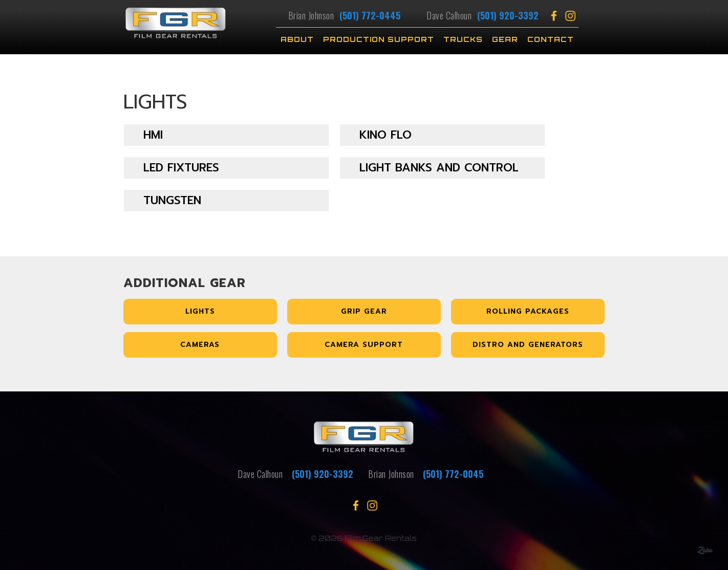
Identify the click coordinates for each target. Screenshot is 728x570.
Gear (505, 39)
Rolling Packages (528, 311)
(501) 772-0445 (370, 15)
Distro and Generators (528, 345)
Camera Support (364, 345)
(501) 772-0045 (453, 474)
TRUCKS (463, 39)
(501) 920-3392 (507, 15)
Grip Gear (364, 311)
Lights (200, 311)
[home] (194, 29)
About (297, 39)
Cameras (200, 345)
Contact (551, 39)
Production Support (379, 39)
